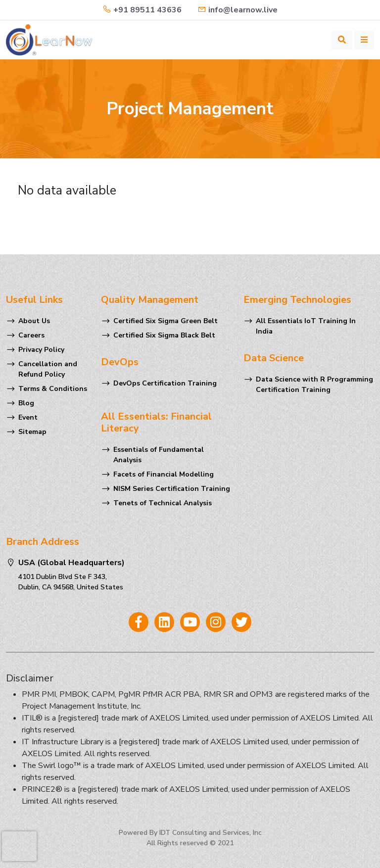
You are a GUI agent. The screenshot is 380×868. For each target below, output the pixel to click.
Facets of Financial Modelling (164, 474)
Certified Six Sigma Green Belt (166, 321)
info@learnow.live (237, 10)
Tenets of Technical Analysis (163, 503)
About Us (34, 321)
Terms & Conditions (53, 389)
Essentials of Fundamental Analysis (159, 455)
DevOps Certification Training (165, 383)
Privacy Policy (41, 350)
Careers (31, 335)
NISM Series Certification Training (172, 489)
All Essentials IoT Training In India (306, 326)
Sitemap (32, 432)
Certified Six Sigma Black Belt (164, 335)
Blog (26, 403)
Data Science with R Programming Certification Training (314, 385)
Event (28, 417)
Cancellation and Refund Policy (48, 369)
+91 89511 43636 (142, 10)
